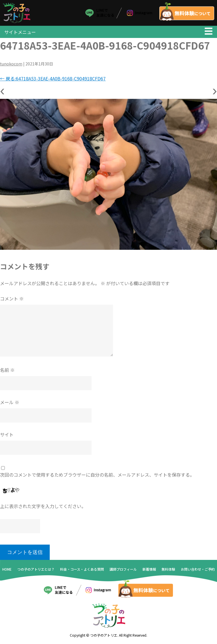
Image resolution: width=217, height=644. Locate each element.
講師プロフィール (123, 570)
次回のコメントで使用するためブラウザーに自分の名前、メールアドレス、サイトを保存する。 (97, 475)
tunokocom (11, 64)
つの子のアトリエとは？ (36, 570)
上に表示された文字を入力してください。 (43, 507)
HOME (7, 570)
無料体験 (168, 570)
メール (10, 403)
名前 (7, 370)
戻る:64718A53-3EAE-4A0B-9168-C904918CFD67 (53, 79)
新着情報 (149, 570)
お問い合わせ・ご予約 (198, 570)
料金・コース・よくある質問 (82, 570)
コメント (12, 299)
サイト (7, 435)
